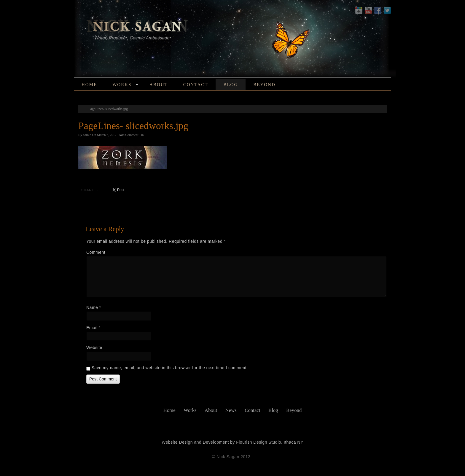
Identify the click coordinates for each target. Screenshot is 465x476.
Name (94, 307)
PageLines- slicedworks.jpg (108, 109)
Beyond (264, 85)
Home (89, 85)
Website (94, 348)
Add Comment (128, 135)
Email (93, 328)
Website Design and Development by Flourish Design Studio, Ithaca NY (232, 442)
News (231, 410)
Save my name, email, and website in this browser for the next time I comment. (169, 368)
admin (87, 135)
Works (125, 85)
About (159, 85)
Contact (196, 85)
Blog (231, 85)
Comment (96, 252)
